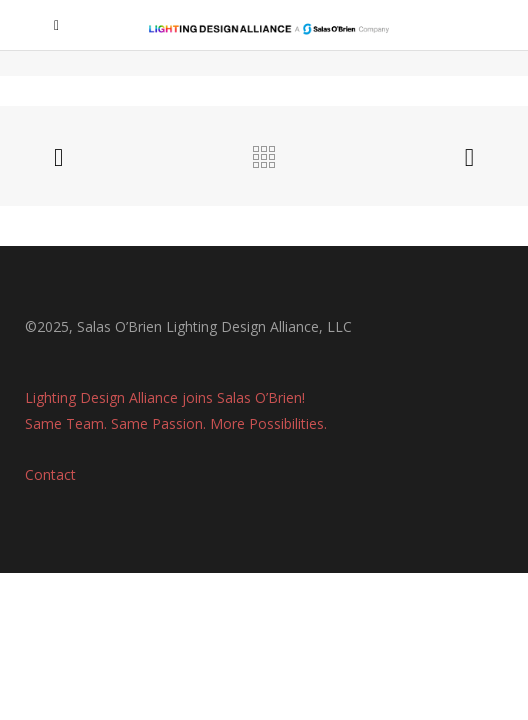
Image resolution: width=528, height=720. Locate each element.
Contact (50, 474)
